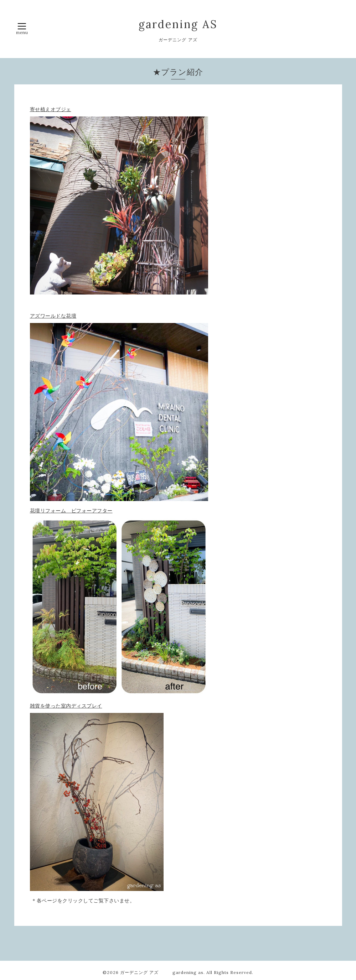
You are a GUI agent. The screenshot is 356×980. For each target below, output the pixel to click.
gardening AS (178, 24)
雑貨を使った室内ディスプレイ (66, 706)
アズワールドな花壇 (53, 316)
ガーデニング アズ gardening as (162, 972)
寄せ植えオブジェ (51, 109)
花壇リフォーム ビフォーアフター (71, 511)
